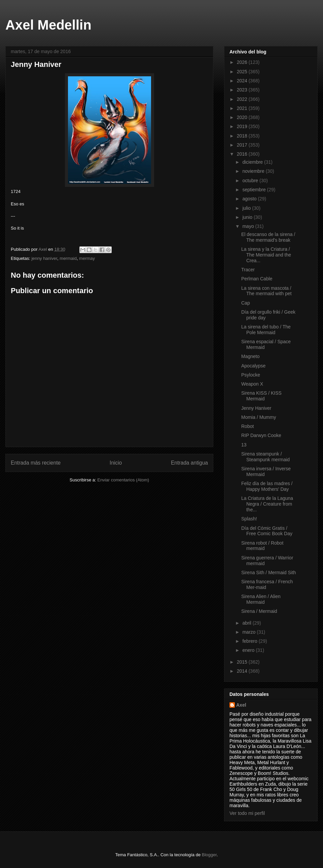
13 (244, 445)
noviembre (254, 171)
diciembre (253, 162)
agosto (250, 199)
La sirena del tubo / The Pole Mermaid (266, 330)
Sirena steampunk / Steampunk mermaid (265, 457)
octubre (251, 181)
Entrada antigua (189, 463)
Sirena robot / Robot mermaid (262, 546)
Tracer (248, 270)
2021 (243, 108)
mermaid (68, 258)
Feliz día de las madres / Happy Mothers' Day (267, 486)
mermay (87, 258)
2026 (243, 62)
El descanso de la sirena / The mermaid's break (268, 237)
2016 (243, 154)
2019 (243, 126)
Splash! (249, 519)
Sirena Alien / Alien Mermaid (261, 599)
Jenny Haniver (256, 408)
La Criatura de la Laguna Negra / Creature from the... (267, 504)
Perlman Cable (257, 279)
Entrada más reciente (36, 463)
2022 (243, 99)
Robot (247, 426)
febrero (250, 641)
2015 (243, 662)
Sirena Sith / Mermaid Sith (269, 573)
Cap (246, 303)
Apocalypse (253, 366)
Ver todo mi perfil (247, 813)
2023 (243, 90)
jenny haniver (44, 258)
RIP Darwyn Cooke (261, 435)
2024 (243, 81)
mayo (249, 226)
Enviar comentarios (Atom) (123, 480)
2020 (243, 117)
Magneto (250, 356)
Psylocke (251, 375)
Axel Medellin (48, 25)
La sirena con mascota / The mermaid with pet (266, 291)
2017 (243, 145)
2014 (243, 671)
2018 (243, 136)
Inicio (116, 463)
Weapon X (252, 384)
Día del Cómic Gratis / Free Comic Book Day (267, 531)
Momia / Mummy (259, 417)
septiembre (255, 190)
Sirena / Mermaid (259, 611)
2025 (243, 72)
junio (248, 217)
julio (247, 208)
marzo (249, 632)
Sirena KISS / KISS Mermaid (261, 396)
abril (247, 623)
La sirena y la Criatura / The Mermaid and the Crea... (266, 255)
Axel (241, 705)
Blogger (209, 855)
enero (249, 650)
